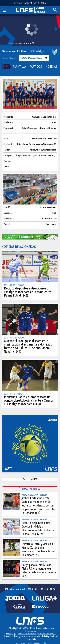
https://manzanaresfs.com (44, 139)
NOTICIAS (52, 67)
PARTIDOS (36, 67)
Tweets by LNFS (30, 479)
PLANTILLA (19, 67)
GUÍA (43, 3)
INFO (6, 67)
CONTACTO (34, 3)
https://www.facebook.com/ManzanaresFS (37, 144)
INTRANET (19, 3)
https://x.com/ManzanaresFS (43, 150)
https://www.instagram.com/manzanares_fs (36, 155)
